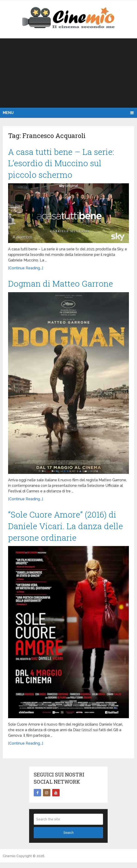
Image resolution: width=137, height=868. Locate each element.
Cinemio (9, 861)
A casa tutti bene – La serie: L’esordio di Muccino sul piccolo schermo (63, 164)
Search (68, 838)
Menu (8, 113)
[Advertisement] (68, 73)
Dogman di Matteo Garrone (64, 286)
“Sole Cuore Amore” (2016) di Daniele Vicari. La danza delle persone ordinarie (68, 530)
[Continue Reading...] (26, 270)
